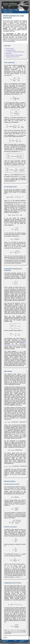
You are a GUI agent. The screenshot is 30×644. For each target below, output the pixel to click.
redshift (22, 303)
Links (10, 12)
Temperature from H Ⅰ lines (12, 57)
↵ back (5, 638)
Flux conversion (10, 49)
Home (5, 10)
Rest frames (9, 53)
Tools (21, 10)
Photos (5, 12)
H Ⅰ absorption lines (11, 50)
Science (11, 10)
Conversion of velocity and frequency (15, 52)
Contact (15, 641)
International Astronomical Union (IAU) (15, 344)
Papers (16, 10)
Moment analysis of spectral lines (14, 55)
